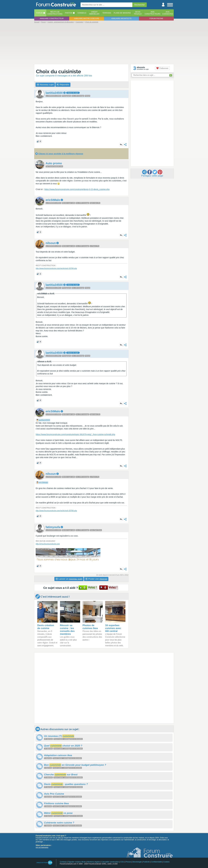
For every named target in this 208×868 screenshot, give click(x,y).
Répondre (63, 85)
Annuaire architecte (121, 19)
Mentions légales (94, 862)
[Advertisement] (104, 43)
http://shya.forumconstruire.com (48, 544)
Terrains (107, 13)
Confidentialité (156, 862)
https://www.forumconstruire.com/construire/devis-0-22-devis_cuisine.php (77, 189)
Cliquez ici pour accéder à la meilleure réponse (61, 154)
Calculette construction (110, 862)
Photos (69, 13)
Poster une (96, 579)
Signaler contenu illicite (77, 862)
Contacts (63, 862)
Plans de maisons (122, 13)
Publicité (146, 862)
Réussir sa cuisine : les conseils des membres (67, 630)
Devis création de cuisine (46, 627)
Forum (39, 13)
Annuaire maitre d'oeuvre (87, 19)
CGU (122, 862)
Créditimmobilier (94, 13)
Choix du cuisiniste (58, 71)
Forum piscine (156, 19)
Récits (55, 13)
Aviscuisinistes (168, 13)
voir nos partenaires (42, 847)
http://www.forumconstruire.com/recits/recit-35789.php (56, 268)
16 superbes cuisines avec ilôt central (113, 628)
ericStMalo (43, 483)
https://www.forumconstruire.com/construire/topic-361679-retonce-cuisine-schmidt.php (75, 434)
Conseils (82, 13)
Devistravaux (138, 13)
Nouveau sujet (45, 85)
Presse (128, 862)
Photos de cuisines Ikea (90, 627)
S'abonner (162, 68)
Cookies (166, 862)
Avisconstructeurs (153, 13)
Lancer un (69, 579)
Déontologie (137, 862)
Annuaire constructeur (52, 19)
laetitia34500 (44, 420)
